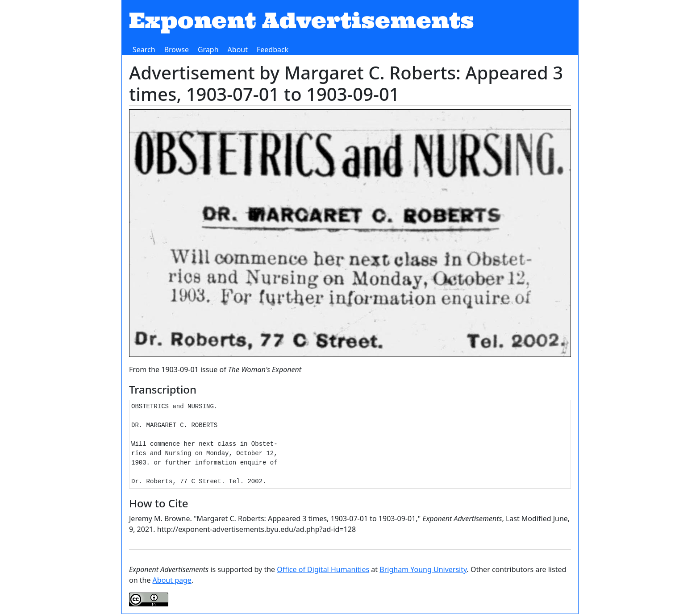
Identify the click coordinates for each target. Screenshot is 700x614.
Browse (177, 50)
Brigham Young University (423, 569)
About (238, 50)
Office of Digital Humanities (323, 569)
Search (144, 50)
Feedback (273, 50)
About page (172, 580)
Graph (208, 50)
